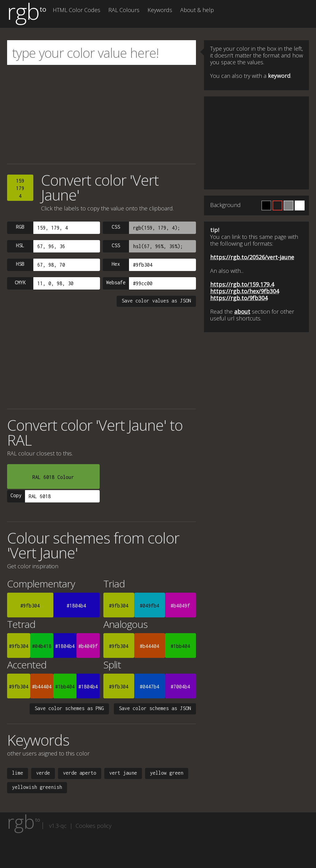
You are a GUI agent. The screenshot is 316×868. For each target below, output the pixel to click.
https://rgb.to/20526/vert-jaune (252, 257)
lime (18, 773)
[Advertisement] (102, 114)
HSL (20, 245)
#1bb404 (180, 646)
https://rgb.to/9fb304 (239, 298)
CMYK (20, 282)
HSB (20, 264)
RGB (20, 227)
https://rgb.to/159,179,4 (242, 284)
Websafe (116, 282)
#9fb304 (30, 606)
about (242, 311)
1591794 (20, 188)
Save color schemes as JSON (155, 708)
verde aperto (80, 773)
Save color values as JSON (156, 301)
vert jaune (123, 773)
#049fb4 (150, 606)
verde (43, 773)
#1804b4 (76, 606)
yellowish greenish (37, 787)
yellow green (167, 773)
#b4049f (180, 606)
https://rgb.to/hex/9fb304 (245, 291)
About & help (197, 10)
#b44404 (150, 646)
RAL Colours (124, 10)
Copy (16, 495)
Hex (116, 264)
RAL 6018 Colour (53, 477)
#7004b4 (180, 687)
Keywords (160, 10)
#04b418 (42, 646)
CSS (116, 227)
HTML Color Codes (77, 10)
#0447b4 (150, 687)
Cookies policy (94, 826)
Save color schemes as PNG (69, 708)
